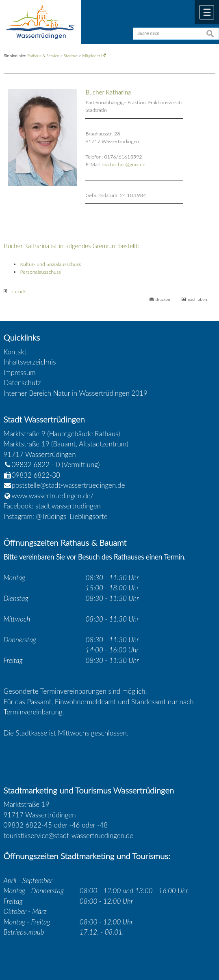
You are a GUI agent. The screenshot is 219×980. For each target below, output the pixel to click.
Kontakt (15, 352)
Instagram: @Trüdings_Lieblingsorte (56, 516)
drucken (163, 299)
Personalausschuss (40, 272)
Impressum (20, 372)
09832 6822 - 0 (32, 464)
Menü (207, 12)
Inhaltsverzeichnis (30, 362)
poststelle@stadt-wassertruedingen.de (68, 485)
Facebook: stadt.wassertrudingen (52, 506)
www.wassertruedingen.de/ (53, 496)
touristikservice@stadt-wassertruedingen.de (69, 835)
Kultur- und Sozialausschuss (50, 264)
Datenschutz (22, 383)
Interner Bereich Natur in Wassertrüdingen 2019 (76, 393)
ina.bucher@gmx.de (124, 164)
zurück (15, 291)
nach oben (197, 299)
